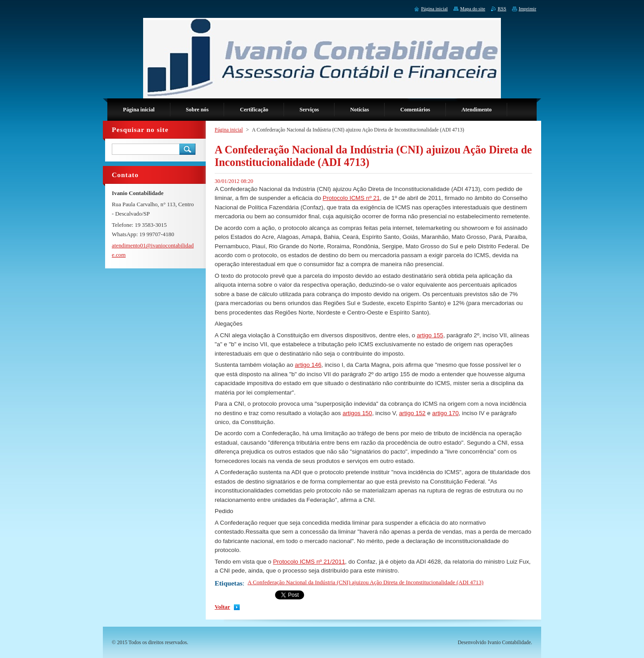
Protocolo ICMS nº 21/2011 (309, 562)
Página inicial (229, 130)
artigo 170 (445, 413)
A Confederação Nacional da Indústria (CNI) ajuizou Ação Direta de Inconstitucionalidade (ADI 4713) (366, 582)
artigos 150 (357, 413)
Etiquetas (229, 583)
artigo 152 (412, 413)
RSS (502, 8)
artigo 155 (430, 335)
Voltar (222, 607)
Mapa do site (473, 8)
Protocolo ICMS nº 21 (352, 198)
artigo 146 (308, 365)
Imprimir (527, 8)
